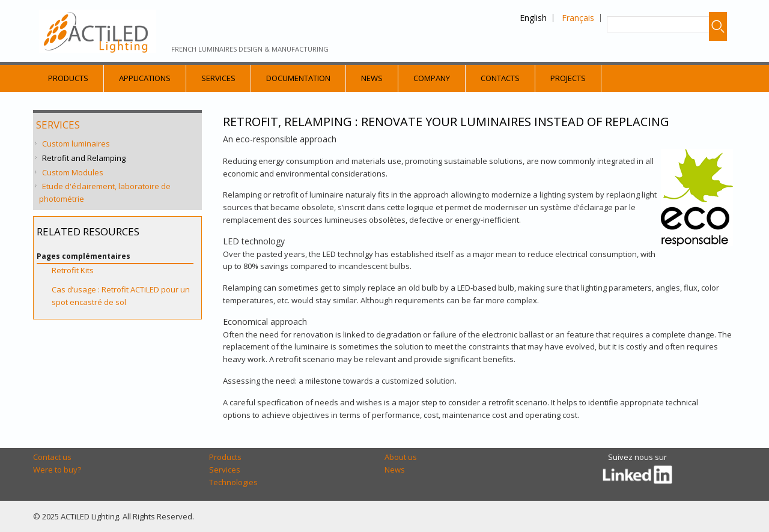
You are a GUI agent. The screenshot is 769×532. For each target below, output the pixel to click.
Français (578, 18)
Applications (145, 78)
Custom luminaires (76, 144)
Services (218, 78)
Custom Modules (73, 172)
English (533, 18)
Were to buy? (57, 470)
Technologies (233, 482)
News (372, 78)
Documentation (298, 78)
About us (401, 457)
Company (432, 78)
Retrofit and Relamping (84, 158)
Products (68, 78)
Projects (568, 78)
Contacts (500, 78)
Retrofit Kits (73, 270)
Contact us (52, 457)
